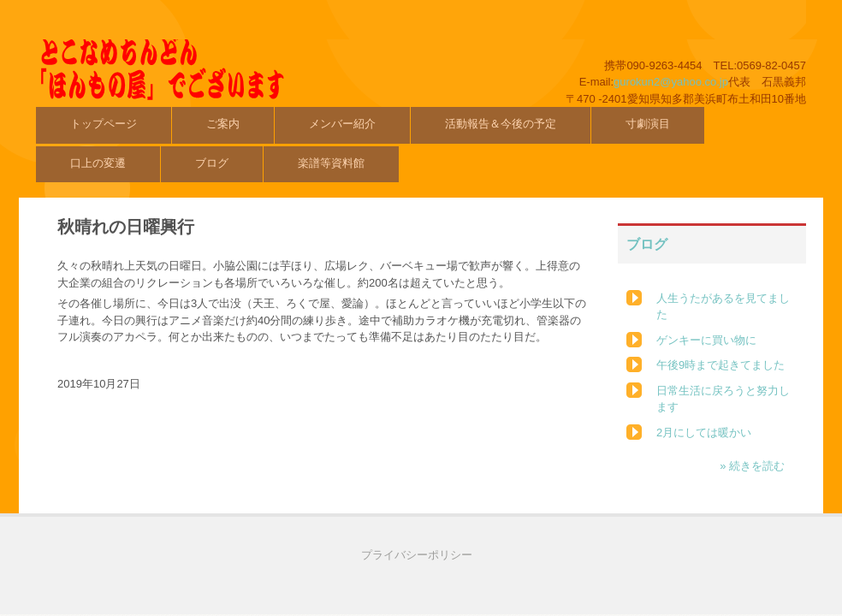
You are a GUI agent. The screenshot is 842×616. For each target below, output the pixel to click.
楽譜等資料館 (331, 163)
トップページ (104, 124)
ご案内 (223, 124)
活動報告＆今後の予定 (501, 124)
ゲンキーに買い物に (706, 340)
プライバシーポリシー (417, 555)
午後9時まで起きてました (720, 365)
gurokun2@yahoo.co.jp (671, 82)
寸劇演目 (648, 124)
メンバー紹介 (342, 124)
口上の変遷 (98, 163)
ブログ (212, 163)
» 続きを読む (752, 466)
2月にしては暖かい (704, 432)
